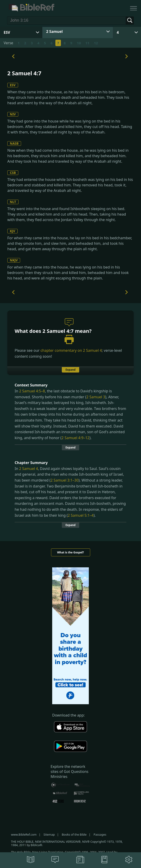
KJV (12, 231)
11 (87, 43)
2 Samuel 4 (92, 350)
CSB (13, 173)
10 (79, 43)
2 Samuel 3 (96, 397)
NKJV (14, 260)
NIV (13, 114)
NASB (14, 143)
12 (96, 43)
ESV (13, 85)
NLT (13, 202)
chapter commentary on (71, 350)
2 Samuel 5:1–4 (81, 515)
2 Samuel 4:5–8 (32, 391)
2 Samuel (54, 31)
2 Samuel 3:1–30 (65, 480)
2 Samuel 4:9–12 (76, 438)
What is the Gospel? (70, 552)
